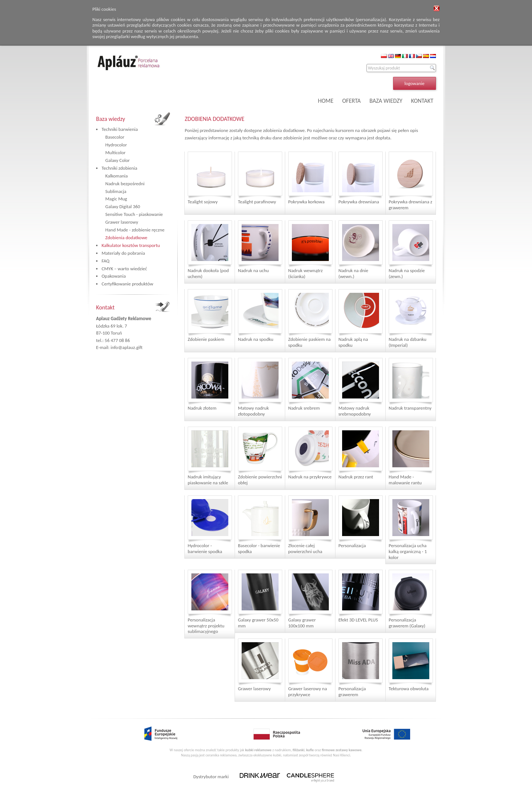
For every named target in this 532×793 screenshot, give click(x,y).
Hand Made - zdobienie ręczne (135, 230)
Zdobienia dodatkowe (126, 238)
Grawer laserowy (122, 222)
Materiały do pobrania (123, 253)
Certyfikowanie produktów (127, 284)
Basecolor (115, 137)
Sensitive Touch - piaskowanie (134, 214)
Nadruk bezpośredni (125, 184)
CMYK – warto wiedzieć (124, 269)
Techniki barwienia (120, 129)
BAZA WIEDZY (386, 101)
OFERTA (351, 101)
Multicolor (115, 152)
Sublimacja (116, 191)
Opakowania (114, 276)
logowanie (415, 83)
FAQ (105, 261)
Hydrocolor (116, 145)
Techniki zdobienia (119, 168)
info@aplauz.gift (127, 347)
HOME (326, 101)
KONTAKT (422, 101)
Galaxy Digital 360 (123, 206)
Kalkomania (117, 176)
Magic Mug (116, 199)
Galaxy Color (117, 160)
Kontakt (105, 307)
